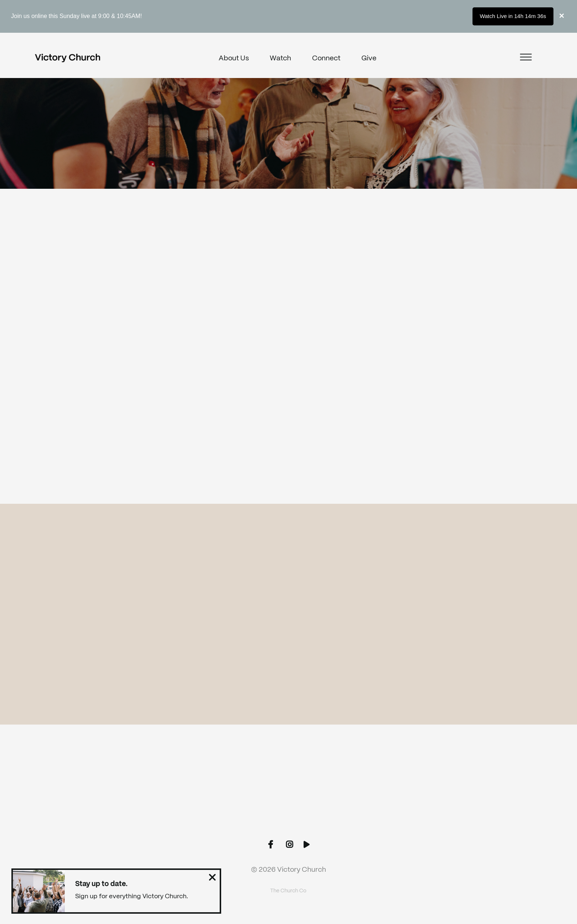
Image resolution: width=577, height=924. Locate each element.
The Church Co (288, 891)
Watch (280, 59)
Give (369, 59)
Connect (326, 59)
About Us (234, 59)
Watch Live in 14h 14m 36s (513, 16)
